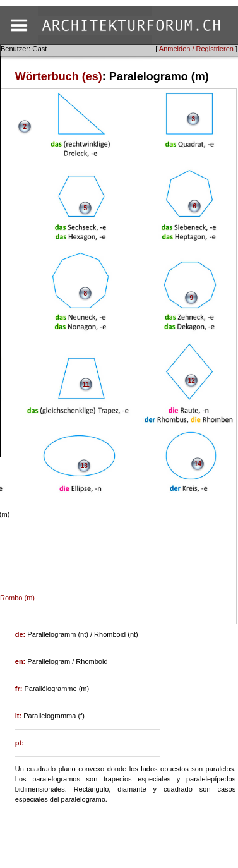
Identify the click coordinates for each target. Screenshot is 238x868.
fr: (20, 689)
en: (21, 661)
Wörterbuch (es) (59, 76)
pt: (20, 743)
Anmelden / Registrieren (196, 49)
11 (86, 384)
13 (84, 466)
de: (21, 634)
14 (198, 464)
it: (19, 716)
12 (192, 381)
